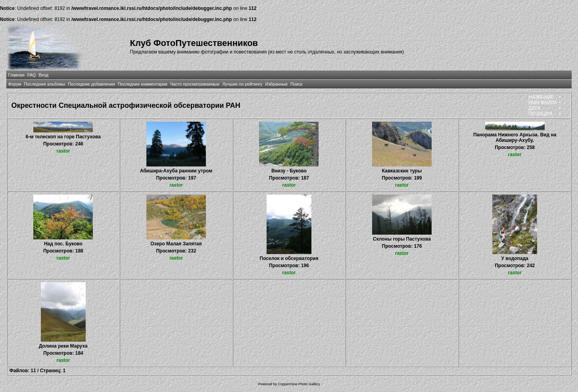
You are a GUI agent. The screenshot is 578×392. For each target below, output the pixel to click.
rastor (63, 151)
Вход (43, 75)
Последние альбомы (44, 84)
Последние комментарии (143, 84)
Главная (16, 75)
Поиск (296, 84)
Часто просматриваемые (195, 84)
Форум (15, 84)
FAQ (32, 75)
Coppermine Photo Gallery (299, 384)
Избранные (277, 84)
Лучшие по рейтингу (242, 84)
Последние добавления (91, 84)
